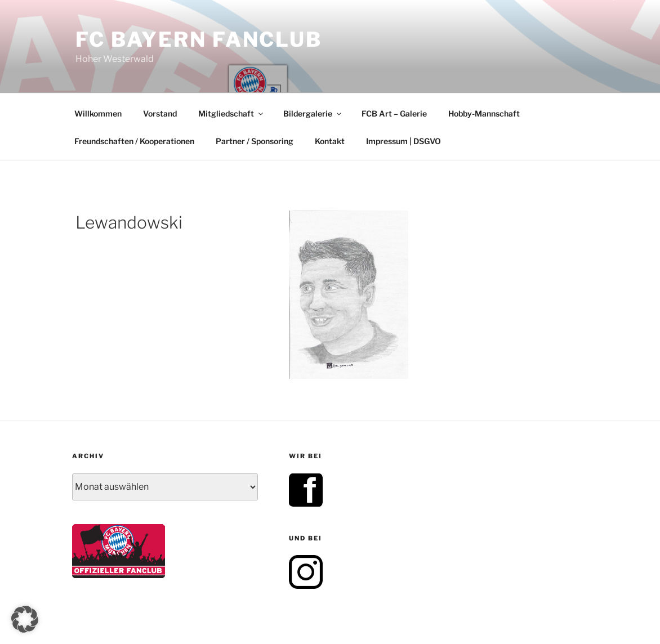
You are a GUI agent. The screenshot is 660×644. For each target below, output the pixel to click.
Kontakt (330, 141)
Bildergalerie (313, 113)
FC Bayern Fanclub (199, 39)
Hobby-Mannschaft (484, 113)
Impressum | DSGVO (403, 141)
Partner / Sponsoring (255, 141)
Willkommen (98, 113)
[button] (25, 619)
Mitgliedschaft (231, 113)
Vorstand (160, 113)
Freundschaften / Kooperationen (134, 141)
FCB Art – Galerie (394, 113)
